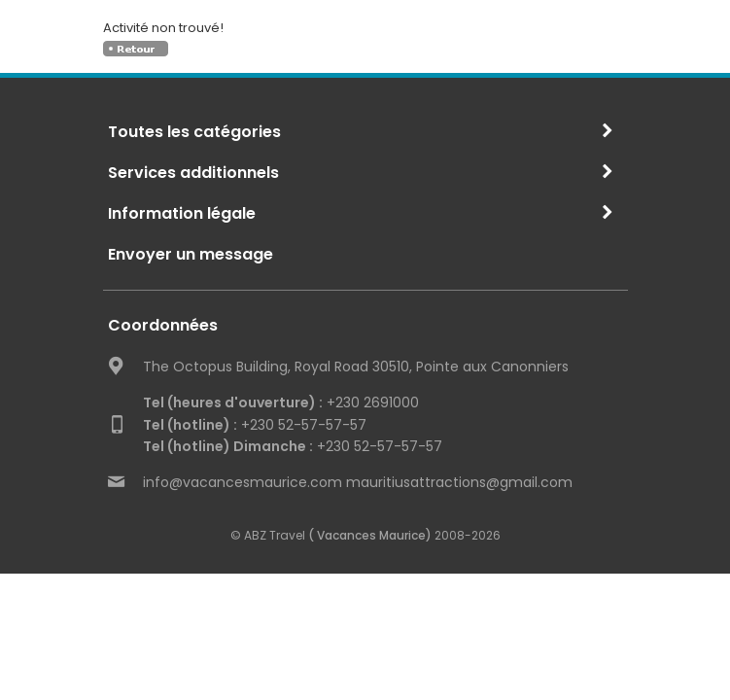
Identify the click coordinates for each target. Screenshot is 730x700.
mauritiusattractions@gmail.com (459, 482)
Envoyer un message (191, 254)
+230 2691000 (281, 402)
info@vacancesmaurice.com (243, 482)
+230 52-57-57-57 (255, 425)
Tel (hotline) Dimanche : (228, 446)
